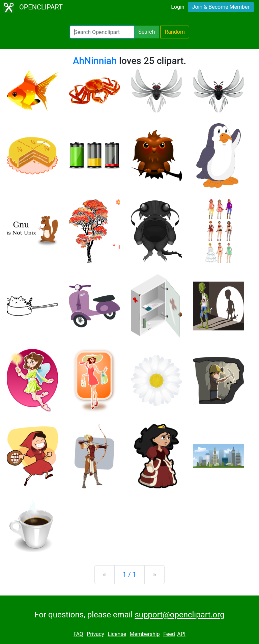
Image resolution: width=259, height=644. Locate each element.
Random (175, 32)
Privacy (95, 634)
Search (147, 32)
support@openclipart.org (179, 615)
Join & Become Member (221, 7)
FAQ (78, 634)
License (117, 634)
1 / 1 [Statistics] (130, 575)
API (181, 634)
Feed (169, 634)
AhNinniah (95, 61)
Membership (145, 634)
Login (178, 7)
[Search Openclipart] (102, 32)
